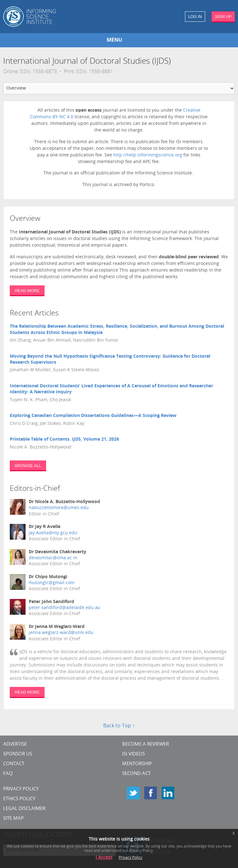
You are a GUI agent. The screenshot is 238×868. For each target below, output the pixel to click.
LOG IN (195, 17)
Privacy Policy (21, 789)
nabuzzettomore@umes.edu (59, 508)
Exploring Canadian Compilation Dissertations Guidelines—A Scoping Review (93, 416)
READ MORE (27, 291)
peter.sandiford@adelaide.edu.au (65, 608)
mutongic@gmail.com (52, 583)
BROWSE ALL (28, 466)
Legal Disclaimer (24, 809)
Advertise (15, 745)
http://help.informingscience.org (148, 155)
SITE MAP (13, 819)
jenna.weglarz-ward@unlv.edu (61, 633)
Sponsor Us (18, 754)
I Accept (104, 858)
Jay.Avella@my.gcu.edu (53, 533)
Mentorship (137, 764)
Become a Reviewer (146, 745)
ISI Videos (134, 754)
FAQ (8, 774)
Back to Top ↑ (119, 726)
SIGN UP (223, 17)
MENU (114, 40)
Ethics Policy (19, 799)
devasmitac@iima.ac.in (53, 558)
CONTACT (14, 764)
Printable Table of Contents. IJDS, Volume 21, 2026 (64, 440)
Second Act (136, 774)
